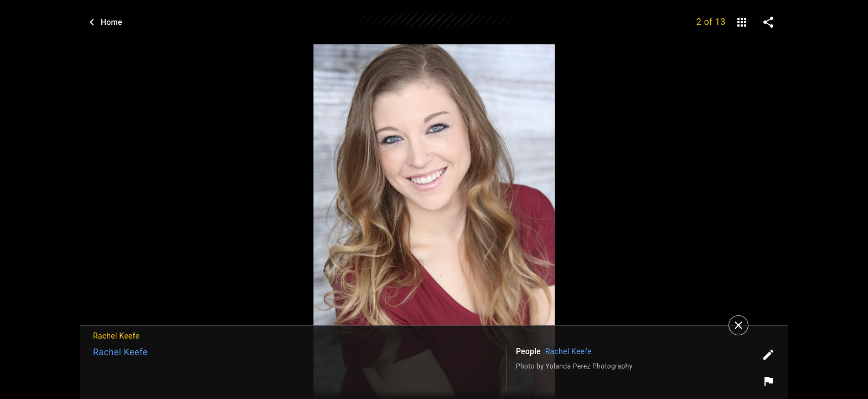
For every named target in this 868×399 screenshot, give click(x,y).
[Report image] (768, 381)
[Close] (738, 325)
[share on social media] (768, 22)
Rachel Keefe (120, 352)
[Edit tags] (768, 355)
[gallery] (742, 22)
